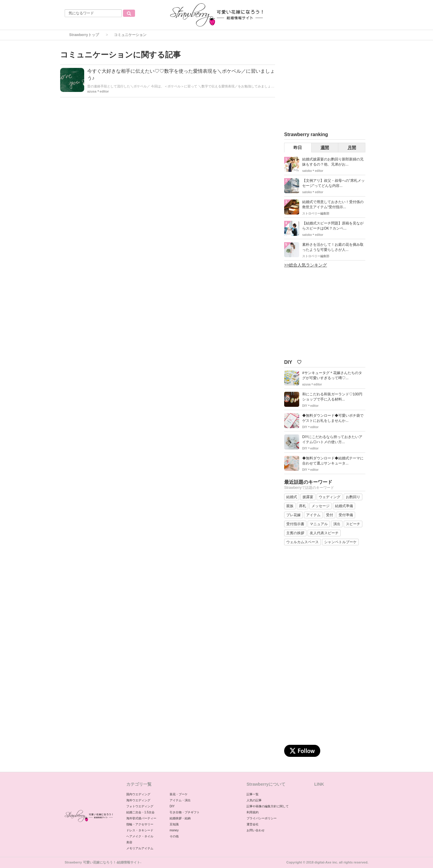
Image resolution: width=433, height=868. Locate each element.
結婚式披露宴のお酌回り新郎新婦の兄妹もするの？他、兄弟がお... (333, 162)
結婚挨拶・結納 (180, 818)
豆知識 (174, 824)
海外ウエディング (138, 800)
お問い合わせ (256, 830)
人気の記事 (254, 800)
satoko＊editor (313, 171)
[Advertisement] (329, 87)
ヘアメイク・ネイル (140, 836)
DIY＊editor (310, 406)
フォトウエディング (140, 806)
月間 (352, 148)
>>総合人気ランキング (306, 265)
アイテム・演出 (180, 800)
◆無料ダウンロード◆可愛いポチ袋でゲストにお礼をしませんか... (333, 418)
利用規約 (253, 812)
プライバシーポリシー (262, 818)
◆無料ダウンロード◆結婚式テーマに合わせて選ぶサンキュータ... (333, 461)
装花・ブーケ (179, 794)
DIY (172, 806)
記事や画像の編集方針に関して (268, 806)
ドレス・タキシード (140, 830)
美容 (129, 842)
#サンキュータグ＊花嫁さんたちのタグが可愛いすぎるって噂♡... (332, 375)
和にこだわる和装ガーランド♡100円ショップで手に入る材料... (332, 397)
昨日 (298, 148)
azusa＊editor (98, 91)
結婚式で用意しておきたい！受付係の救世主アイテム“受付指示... (333, 204)
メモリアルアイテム (140, 848)
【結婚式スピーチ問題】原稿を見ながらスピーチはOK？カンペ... (333, 226)
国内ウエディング (138, 794)
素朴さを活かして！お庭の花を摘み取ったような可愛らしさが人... (333, 247)
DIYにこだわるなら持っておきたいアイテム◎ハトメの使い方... (332, 439)
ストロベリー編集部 (316, 213)
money (174, 830)
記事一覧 (253, 794)
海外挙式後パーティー (141, 818)
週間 (325, 148)
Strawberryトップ (84, 35)
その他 (174, 836)
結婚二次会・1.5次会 (140, 812)
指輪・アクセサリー (140, 824)
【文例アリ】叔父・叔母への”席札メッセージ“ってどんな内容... (333, 183)
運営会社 (253, 824)
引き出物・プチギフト (185, 812)
